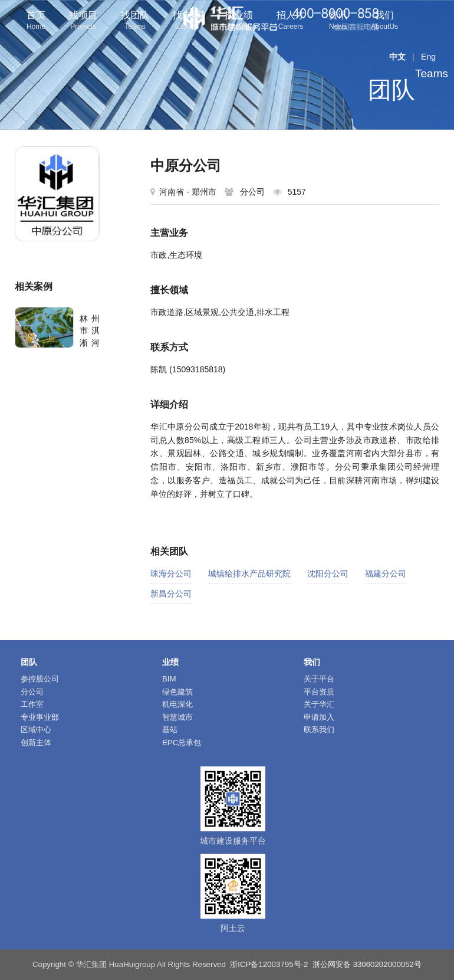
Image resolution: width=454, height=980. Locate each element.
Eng (428, 57)
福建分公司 (386, 573)
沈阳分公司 (328, 573)
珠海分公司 (171, 573)
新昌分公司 (171, 594)
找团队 (135, 22)
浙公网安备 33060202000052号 (367, 964)
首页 (36, 22)
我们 (384, 22)
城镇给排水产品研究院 (249, 573)
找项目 (83, 22)
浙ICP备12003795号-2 (269, 964)
